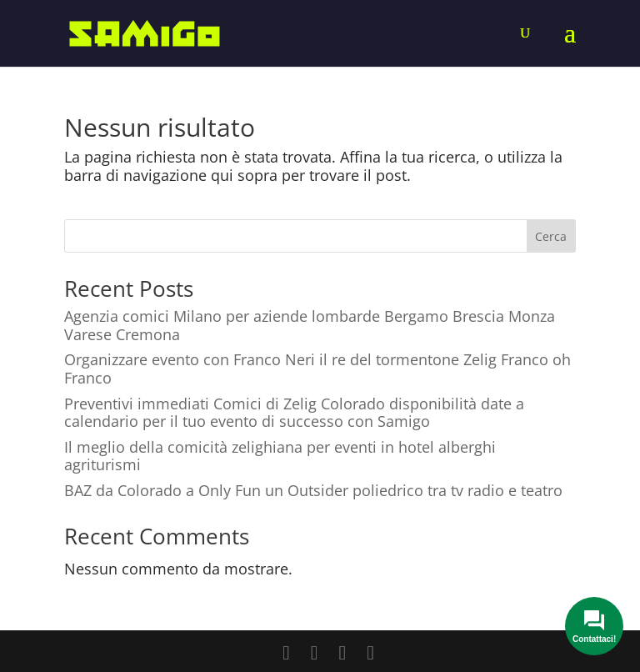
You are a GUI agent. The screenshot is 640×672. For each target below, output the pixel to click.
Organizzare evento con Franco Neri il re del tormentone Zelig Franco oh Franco (317, 369)
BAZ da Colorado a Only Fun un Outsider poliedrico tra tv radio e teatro (313, 490)
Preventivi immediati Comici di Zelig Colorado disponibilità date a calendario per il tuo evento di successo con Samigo (294, 413)
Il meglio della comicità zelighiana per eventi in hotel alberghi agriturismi (280, 456)
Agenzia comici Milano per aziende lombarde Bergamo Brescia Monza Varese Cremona (310, 325)
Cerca (551, 236)
